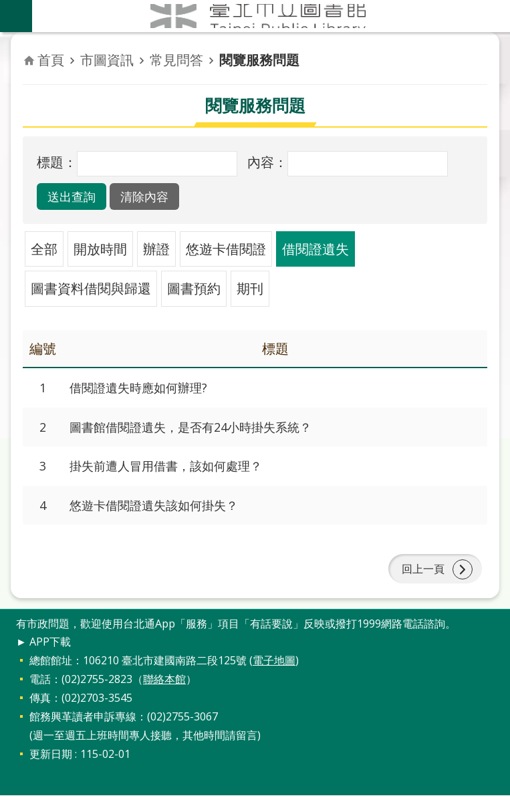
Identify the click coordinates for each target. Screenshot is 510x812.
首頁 (51, 60)
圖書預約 (194, 288)
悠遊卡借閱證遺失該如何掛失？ (163, 512)
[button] (77, 196)
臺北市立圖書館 (271, 16)
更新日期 (51, 771)
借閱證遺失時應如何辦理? (146, 389)
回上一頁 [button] (420, 581)
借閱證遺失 (315, 249)
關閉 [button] (16, 16)
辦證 (156, 249)
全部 (44, 249)
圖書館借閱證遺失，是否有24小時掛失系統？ (204, 430)
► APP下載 (43, 658)
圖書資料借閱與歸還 (91, 288)
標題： (57, 162)
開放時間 (100, 249)
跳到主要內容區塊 (7, 7)
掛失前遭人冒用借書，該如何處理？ (176, 471)
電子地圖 (274, 677)
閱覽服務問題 (259, 60)
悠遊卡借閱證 (226, 249)
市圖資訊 (107, 60)
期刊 (250, 288)
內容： (267, 162)
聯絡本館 (164, 696)
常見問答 (176, 60)
